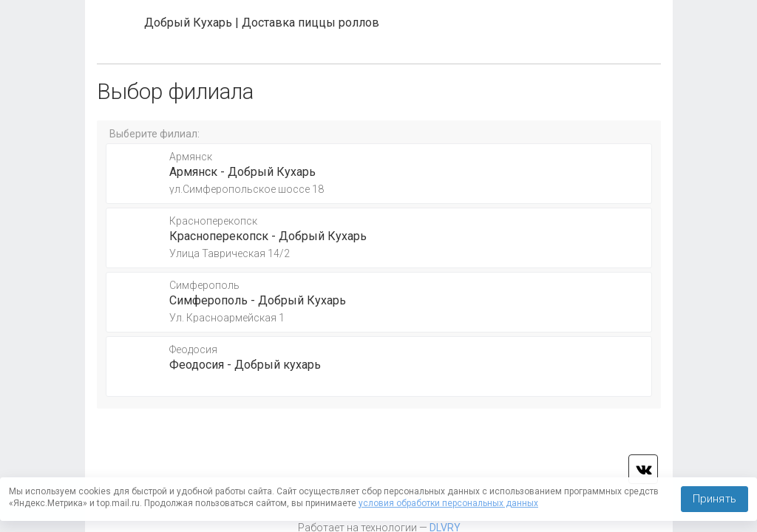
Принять (714, 499)
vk (643, 469)
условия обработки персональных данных (448, 503)
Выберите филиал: (155, 134)
